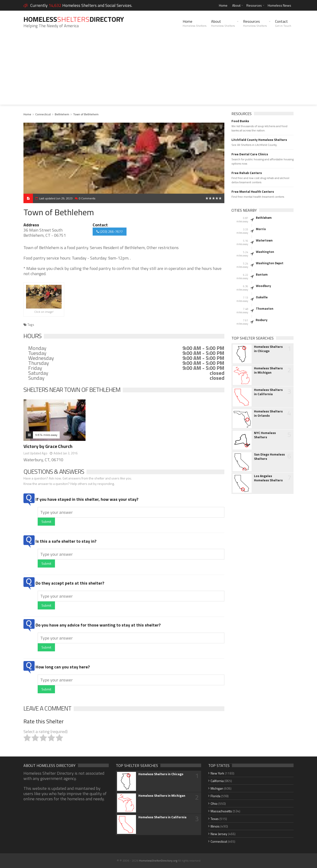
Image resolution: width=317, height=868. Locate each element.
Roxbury (262, 320)
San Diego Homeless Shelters (269, 456)
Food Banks (240, 121)
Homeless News (279, 5)
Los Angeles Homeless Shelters (268, 478)
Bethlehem (62, 114)
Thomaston (265, 309)
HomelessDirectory (74, 19)
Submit (46, 521)
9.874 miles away (46, 435)
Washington (265, 252)
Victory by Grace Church (48, 446)
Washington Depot (270, 263)
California (217, 781)
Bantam (262, 274)
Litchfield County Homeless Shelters (259, 140)
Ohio (214, 803)
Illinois (215, 826)
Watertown (264, 240)
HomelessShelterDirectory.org (158, 861)
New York (217, 773)
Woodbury (263, 286)
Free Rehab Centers (247, 173)
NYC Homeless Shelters (265, 435)
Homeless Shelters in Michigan (268, 370)
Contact (283, 23)
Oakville (262, 297)
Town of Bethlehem (86, 114)
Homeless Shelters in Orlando (268, 413)
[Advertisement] (158, 72)
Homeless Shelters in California (268, 392)
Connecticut (43, 114)
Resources (254, 5)
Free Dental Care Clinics (250, 154)
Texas (215, 819)
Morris (261, 229)
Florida (215, 796)
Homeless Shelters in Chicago (268, 349)
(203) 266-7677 (110, 231)
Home (223, 5)
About (236, 5)
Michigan (217, 788)
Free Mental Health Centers (253, 192)
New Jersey (219, 834)
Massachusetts (221, 811)
